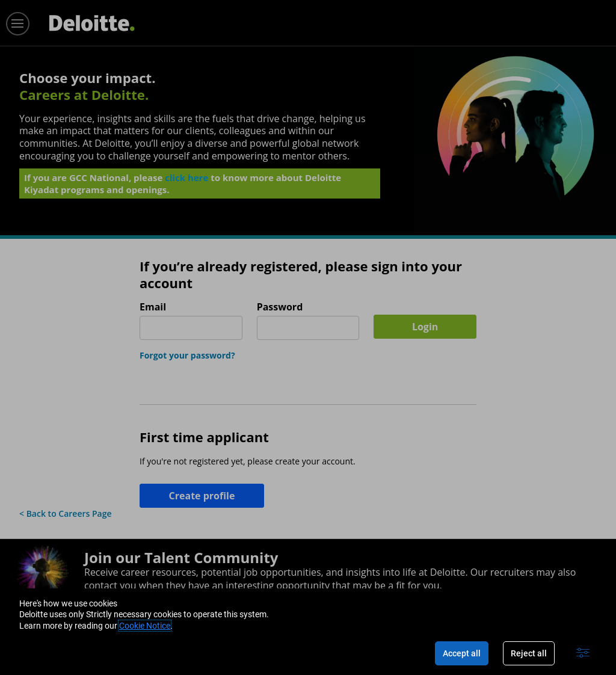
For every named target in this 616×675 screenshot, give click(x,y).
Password (280, 307)
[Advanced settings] (583, 653)
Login (425, 327)
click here (186, 181)
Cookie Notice (145, 626)
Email (153, 307)
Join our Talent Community (181, 557)
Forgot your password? (187, 355)
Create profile (202, 496)
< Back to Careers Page (66, 513)
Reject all (529, 653)
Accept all (462, 653)
